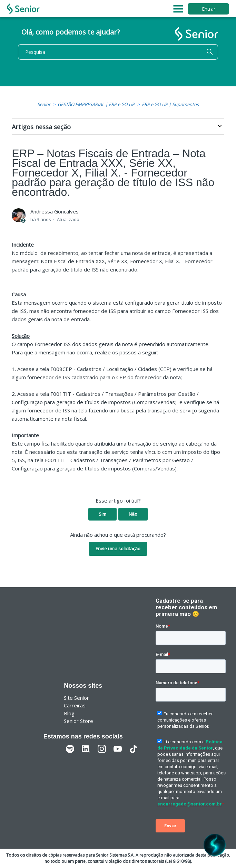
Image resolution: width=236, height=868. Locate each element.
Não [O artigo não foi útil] (133, 514)
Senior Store (78, 721)
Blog (69, 713)
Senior (44, 104)
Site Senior (76, 698)
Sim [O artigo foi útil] (102, 514)
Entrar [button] (209, 9)
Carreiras (75, 705)
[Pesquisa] (118, 52)
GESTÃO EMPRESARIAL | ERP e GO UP (96, 104)
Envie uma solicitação (118, 549)
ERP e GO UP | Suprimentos (170, 104)
